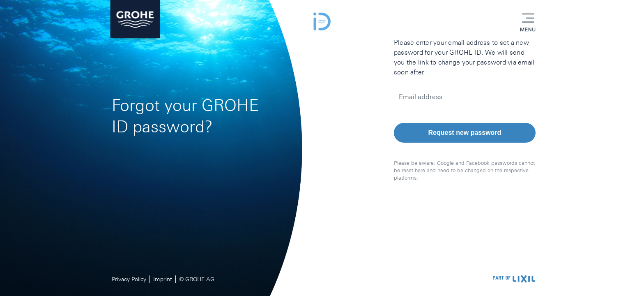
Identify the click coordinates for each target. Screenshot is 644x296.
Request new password (465, 133)
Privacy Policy (129, 279)
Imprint (163, 279)
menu (528, 18)
